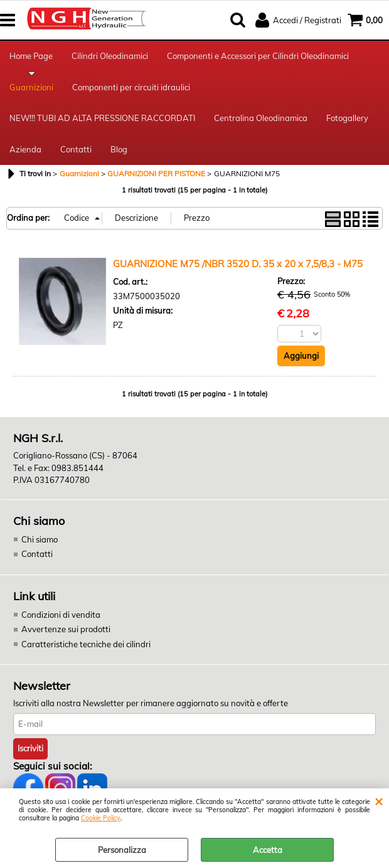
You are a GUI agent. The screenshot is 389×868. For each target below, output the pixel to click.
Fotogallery (347, 118)
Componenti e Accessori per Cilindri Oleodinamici (258, 56)
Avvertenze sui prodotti (66, 629)
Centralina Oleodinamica (261, 118)
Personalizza (122, 850)
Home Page (31, 56)
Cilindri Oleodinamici (110, 56)
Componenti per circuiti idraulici (131, 87)
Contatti (76, 149)
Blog (119, 149)
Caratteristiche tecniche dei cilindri (86, 644)
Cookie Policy (101, 818)
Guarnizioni (31, 87)
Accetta (268, 850)
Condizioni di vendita (61, 615)
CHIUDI (379, 801)
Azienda (25, 149)
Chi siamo (40, 539)
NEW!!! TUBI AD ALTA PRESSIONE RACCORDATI (102, 118)
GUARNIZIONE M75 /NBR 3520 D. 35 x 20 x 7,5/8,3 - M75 (238, 264)
